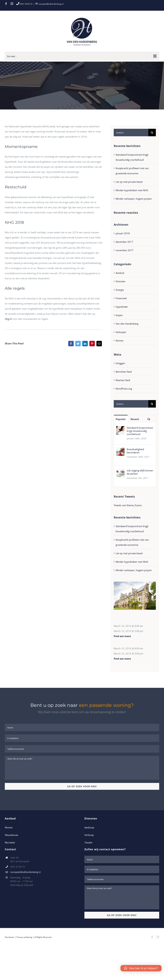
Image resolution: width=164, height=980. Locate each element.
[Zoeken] (152, 133)
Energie (120, 290)
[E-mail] (99, 344)
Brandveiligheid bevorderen (135, 451)
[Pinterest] (92, 344)
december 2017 (124, 242)
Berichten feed (124, 372)
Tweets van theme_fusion (128, 505)
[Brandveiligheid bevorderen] (120, 450)
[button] (141, 968)
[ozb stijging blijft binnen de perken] (120, 471)
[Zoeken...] (131, 133)
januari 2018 (123, 233)
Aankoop (89, 827)
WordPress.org (124, 389)
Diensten (121, 281)
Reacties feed (123, 380)
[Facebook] (71, 344)
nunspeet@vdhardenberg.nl (51, 4)
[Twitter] (78, 344)
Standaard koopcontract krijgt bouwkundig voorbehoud (140, 431)
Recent (135, 419)
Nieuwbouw (11, 835)
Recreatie (10, 842)
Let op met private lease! (129, 182)
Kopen (119, 315)
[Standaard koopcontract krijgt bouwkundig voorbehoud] (120, 429)
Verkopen (121, 332)
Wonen (120, 341)
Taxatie (88, 842)
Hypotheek (122, 307)
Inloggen (120, 363)
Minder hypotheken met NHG (132, 190)
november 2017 (125, 250)
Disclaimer (10, 937)
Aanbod (120, 273)
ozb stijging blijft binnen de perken (140, 472)
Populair (121, 419)
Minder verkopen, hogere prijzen (134, 199)
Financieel (121, 298)
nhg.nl (8, 319)
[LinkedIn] (85, 344)
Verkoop (89, 835)
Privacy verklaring (24, 937)
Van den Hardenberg (127, 324)
